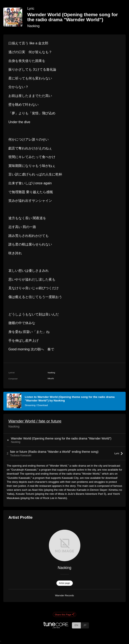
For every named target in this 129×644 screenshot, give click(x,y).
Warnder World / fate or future (35, 421)
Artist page (65, 583)
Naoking (33, 26)
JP (85, 625)
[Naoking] (64, 545)
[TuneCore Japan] (56, 627)
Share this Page (65, 615)
